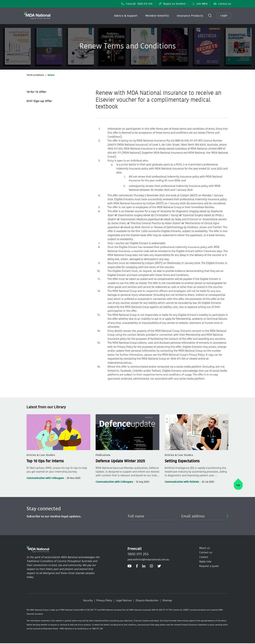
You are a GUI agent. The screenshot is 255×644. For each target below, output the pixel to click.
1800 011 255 (138, 554)
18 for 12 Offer (36, 92)
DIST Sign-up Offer (39, 101)
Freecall (137, 4)
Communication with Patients (182, 482)
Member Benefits (157, 16)
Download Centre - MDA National (58, 629)
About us (205, 548)
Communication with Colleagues (45, 478)
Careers (204, 557)
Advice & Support (126, 16)
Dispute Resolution (147, 600)
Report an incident (172, 4)
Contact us (222, 4)
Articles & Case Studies (41, 455)
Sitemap (167, 600)
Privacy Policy (104, 600)
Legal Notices (124, 600)
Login (224, 15)
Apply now (205, 561)
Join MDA (200, 4)
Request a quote (209, 566)
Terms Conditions (35, 75)
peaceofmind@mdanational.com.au (148, 560)
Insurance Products (190, 16)
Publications (103, 455)
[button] (126, 16)
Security (88, 600)
